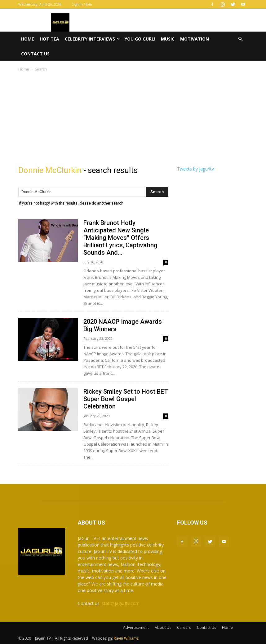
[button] (240, 39)
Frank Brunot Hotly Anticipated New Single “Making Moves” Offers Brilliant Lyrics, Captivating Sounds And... (120, 238)
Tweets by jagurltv (195, 169)
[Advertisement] (133, 119)
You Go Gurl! (140, 39)
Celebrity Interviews (92, 39)
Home (28, 39)
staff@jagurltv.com (121, 603)
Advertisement (136, 627)
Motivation (195, 39)
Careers (184, 627)
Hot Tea (49, 39)
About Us (163, 627)
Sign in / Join (82, 4)
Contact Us (35, 54)
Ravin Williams (127, 638)
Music (168, 39)
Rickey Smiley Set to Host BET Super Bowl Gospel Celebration (126, 399)
